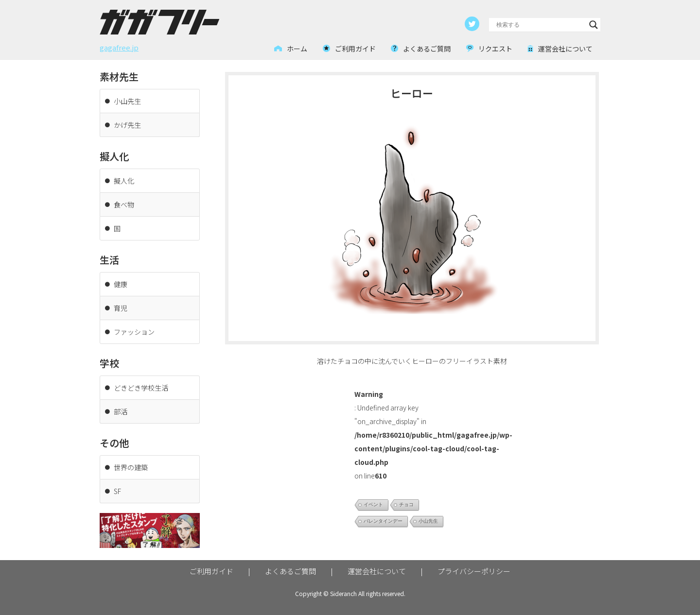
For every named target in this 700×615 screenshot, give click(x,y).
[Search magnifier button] (594, 25)
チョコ (406, 504)
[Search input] (540, 25)
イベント (373, 504)
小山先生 (428, 521)
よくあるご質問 (290, 571)
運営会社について (377, 571)
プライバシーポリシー (474, 571)
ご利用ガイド (211, 571)
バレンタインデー (383, 521)
